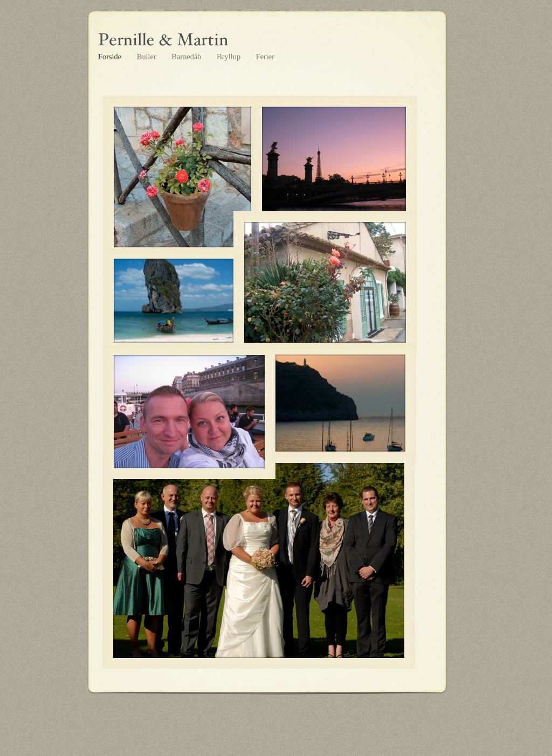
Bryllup (230, 57)
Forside (111, 57)
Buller (148, 57)
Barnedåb (187, 57)
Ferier (265, 57)
